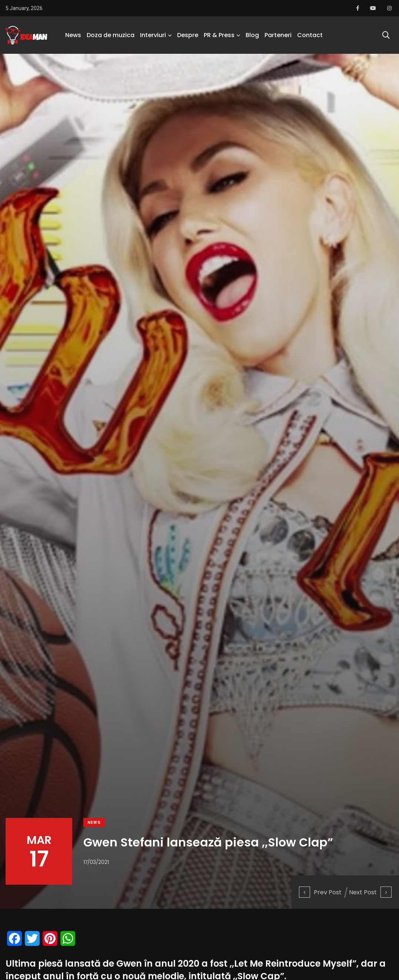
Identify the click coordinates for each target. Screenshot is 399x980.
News (73, 35)
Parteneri (278, 35)
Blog (252, 35)
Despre (188, 35)
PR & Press (219, 35)
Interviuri (153, 35)
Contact (310, 35)
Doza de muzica (111, 35)
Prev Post (320, 892)
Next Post (370, 892)
